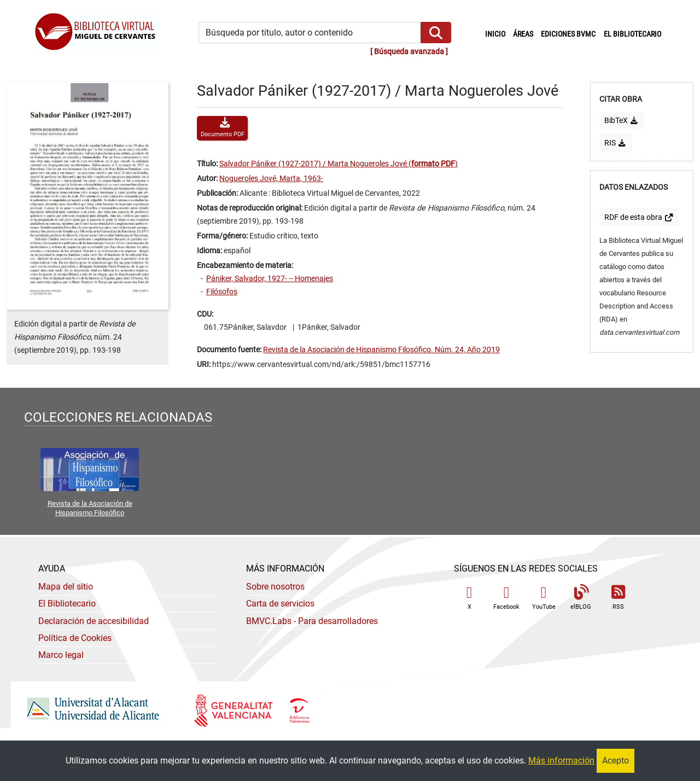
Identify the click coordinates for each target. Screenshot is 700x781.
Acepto (616, 760)
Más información (561, 760)
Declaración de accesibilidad (94, 621)
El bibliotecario (632, 34)
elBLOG (581, 598)
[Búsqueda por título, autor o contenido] (310, 33)
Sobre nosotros (275, 587)
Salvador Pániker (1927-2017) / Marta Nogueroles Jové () (339, 164)
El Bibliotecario (67, 604)
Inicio (497, 33)
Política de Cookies (75, 638)
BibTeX (622, 121)
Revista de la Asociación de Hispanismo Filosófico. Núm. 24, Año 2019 (381, 350)
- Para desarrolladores (312, 621)
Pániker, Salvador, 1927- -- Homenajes (270, 279)
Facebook (506, 598)
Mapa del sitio (66, 587)
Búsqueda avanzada (409, 52)
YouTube (544, 598)
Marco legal (61, 655)
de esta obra (639, 217)
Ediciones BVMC (568, 34)
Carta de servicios (280, 604)
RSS (618, 598)
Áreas (523, 34)
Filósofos (222, 292)
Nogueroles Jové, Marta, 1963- (271, 179)
